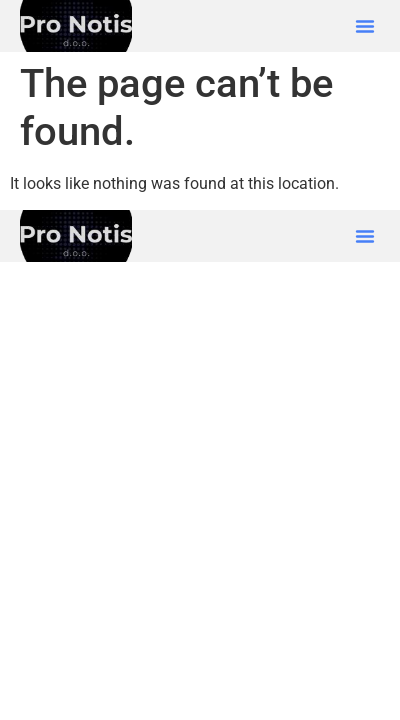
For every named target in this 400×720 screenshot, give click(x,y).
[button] (365, 26)
